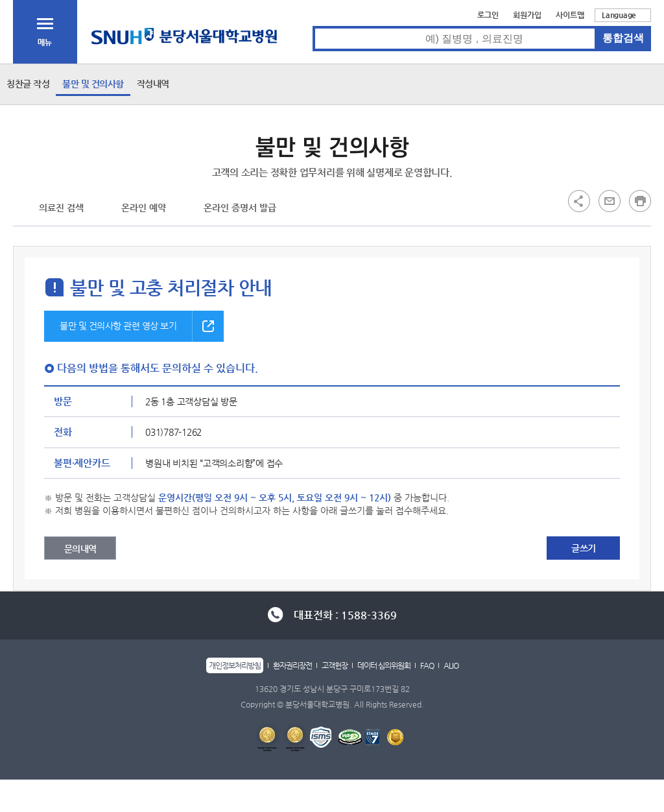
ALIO (451, 665)
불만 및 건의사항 (93, 84)
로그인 (488, 15)
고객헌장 (335, 665)
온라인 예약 (144, 208)
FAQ (427, 665)
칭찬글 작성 (28, 84)
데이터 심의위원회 (384, 665)
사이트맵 (570, 15)
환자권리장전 (292, 665)
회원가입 (527, 15)
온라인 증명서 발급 (240, 208)
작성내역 (153, 84)
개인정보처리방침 (235, 665)
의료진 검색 (61, 208)
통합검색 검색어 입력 (313, 26)
